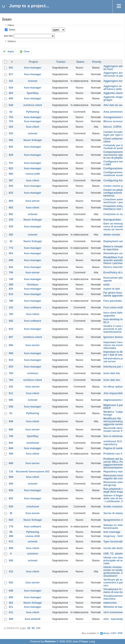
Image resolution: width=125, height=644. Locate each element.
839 (11, 490)
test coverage (112, 532)
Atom (106, 633)
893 (11, 174)
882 (11, 208)
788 (11, 301)
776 (11, 527)
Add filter (9, 36)
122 (11, 308)
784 (11, 314)
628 (11, 105)
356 (11, 454)
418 (11, 220)
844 (11, 448)
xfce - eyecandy (113, 619)
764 (11, 380)
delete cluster (112, 235)
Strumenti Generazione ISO (33, 472)
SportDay (33, 93)
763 (11, 373)
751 (11, 163)
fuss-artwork (33, 619)
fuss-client (33, 127)
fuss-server (33, 201)
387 (11, 181)
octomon (33, 373)
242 (11, 387)
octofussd (32, 443)
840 (11, 98)
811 (11, 393)
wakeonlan (110, 603)
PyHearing (32, 112)
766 (11, 436)
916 (11, 360)
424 (11, 127)
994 (11, 345)
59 (11, 532)
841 (11, 68)
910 (11, 329)
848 (11, 591)
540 (11, 561)
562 (11, 321)
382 (11, 235)
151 (11, 81)
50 (33, 628)
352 (11, 133)
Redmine (50, 642)
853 (11, 253)
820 (11, 289)
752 (11, 117)
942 (11, 443)
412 (11, 572)
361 (11, 603)
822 (11, 168)
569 (11, 477)
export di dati (112, 289)
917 (11, 74)
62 (11, 112)
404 (11, 484)
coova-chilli (33, 174)
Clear (27, 51)
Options (12, 41)
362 (11, 140)
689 (11, 463)
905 (11, 400)
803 (11, 498)
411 (11, 612)
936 (11, 407)
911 (11, 607)
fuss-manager (33, 68)
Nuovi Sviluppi (33, 140)
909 (11, 353)
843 (11, 186)
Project (33, 62)
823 (11, 193)
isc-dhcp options (114, 387)
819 (11, 367)
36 (11, 241)
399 (11, 285)
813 (11, 294)
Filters (11, 25)
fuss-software (33, 308)
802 (11, 147)
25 (29, 628)
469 (11, 619)
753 (11, 121)
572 (11, 542)
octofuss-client (33, 105)
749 (11, 279)
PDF (120, 633)
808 (11, 548)
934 (11, 227)
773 (11, 248)
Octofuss (33, 285)
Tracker (61, 62)
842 (11, 267)
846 (11, 260)
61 (11, 413)
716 (11, 472)
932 (11, 583)
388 (11, 536)
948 (11, 421)
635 (11, 507)
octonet (33, 81)
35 (11, 513)
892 (11, 214)
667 (11, 337)
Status (12, 30)
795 (11, 273)
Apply (11, 51)
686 (11, 430)
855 (11, 597)
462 (11, 93)
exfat (106, 285)
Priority (97, 62)
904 (11, 201)
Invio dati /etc (112, 373)
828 (11, 155)
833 (11, 520)
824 (11, 88)
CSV (114, 633)
